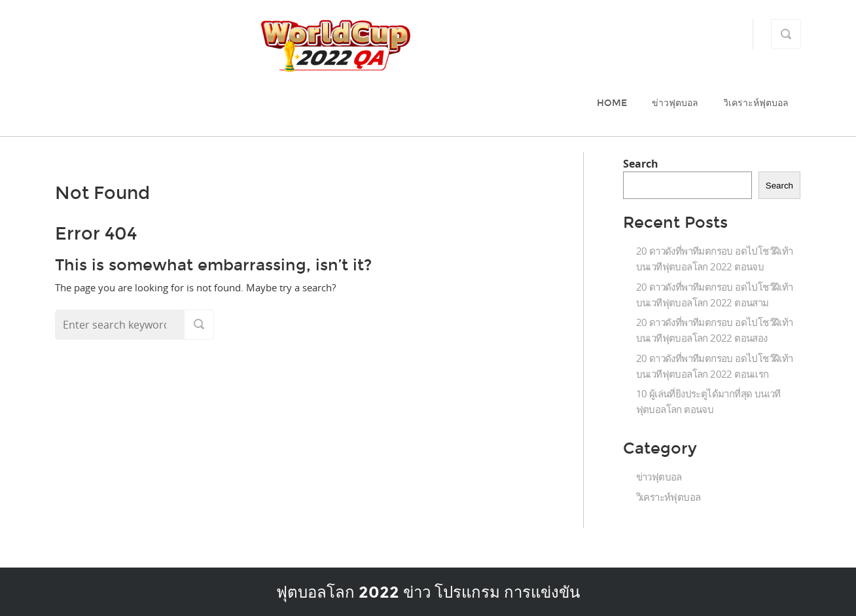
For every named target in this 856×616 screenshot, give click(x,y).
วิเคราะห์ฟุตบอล (756, 103)
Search (641, 164)
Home (612, 103)
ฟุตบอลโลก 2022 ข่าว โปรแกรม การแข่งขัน (428, 592)
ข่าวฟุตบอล (675, 103)
